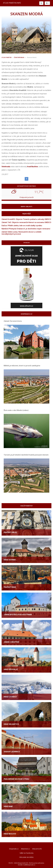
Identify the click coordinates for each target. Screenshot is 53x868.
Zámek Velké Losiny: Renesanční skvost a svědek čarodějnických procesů (21, 233)
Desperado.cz (14, 849)
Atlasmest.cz (25, 849)
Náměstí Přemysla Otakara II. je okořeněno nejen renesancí (26, 229)
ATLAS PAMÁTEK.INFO (12, 3)
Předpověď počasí (26, 197)
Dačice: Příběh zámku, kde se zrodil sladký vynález (22, 226)
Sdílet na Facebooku (27, 853)
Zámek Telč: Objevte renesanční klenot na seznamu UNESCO (26, 222)
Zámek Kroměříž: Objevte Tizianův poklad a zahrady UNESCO (26, 219)
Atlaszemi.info (37, 849)
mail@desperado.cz (29, 865)
